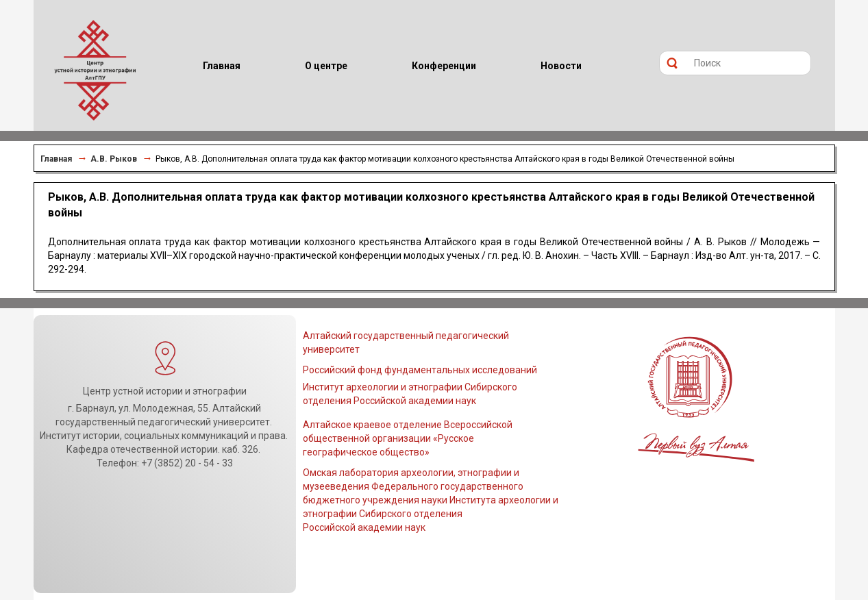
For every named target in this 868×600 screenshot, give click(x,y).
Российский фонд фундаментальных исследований (420, 370)
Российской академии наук (364, 527)
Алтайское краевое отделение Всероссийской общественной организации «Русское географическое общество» (408, 438)
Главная (56, 159)
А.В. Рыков (114, 159)
